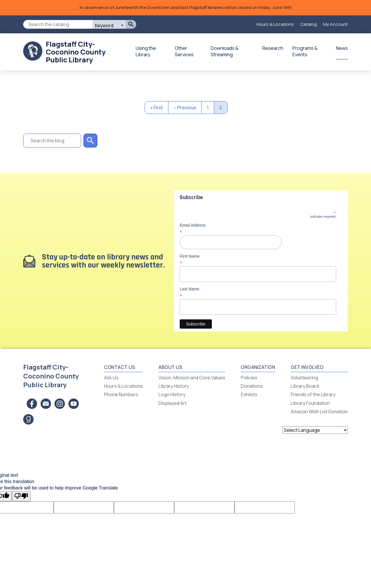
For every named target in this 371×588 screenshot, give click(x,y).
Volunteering (304, 378)
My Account (335, 24)
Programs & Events (305, 51)
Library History (174, 386)
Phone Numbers (121, 394)
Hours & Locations (275, 24)
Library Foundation (310, 403)
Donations (252, 386)
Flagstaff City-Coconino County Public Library (76, 52)
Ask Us (111, 378)
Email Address (258, 229)
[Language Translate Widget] (315, 430)
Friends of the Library (313, 394)
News (342, 48)
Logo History (172, 394)
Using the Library (146, 51)
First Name (258, 260)
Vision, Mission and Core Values (192, 378)
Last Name (258, 292)
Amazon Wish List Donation (319, 412)
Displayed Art (173, 403)
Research (273, 48)
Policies (249, 378)
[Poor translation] (21, 496)
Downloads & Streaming (225, 51)
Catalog (309, 24)
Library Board (305, 386)
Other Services (184, 51)
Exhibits (249, 394)
